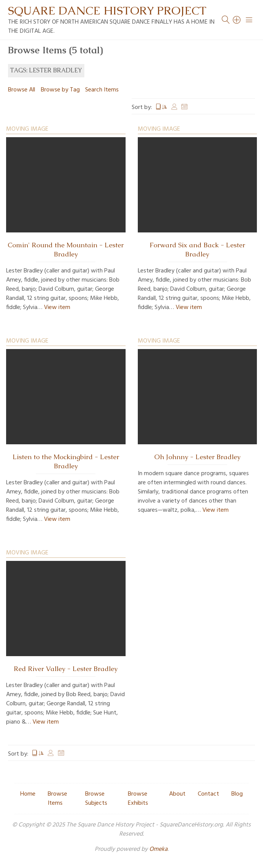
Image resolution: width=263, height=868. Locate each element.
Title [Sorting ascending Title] (161, 107)
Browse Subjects (96, 799)
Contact (208, 794)
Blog (237, 794)
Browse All (22, 90)
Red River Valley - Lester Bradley (66, 669)
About (177, 794)
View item (57, 307)
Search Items (102, 90)
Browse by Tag (60, 90)
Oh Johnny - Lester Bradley (197, 457)
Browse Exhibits (138, 799)
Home (28, 794)
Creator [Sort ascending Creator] (174, 107)
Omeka (158, 849)
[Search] (237, 20)
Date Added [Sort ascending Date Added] (184, 107)
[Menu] (249, 20)
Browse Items (57, 799)
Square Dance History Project (107, 10)
